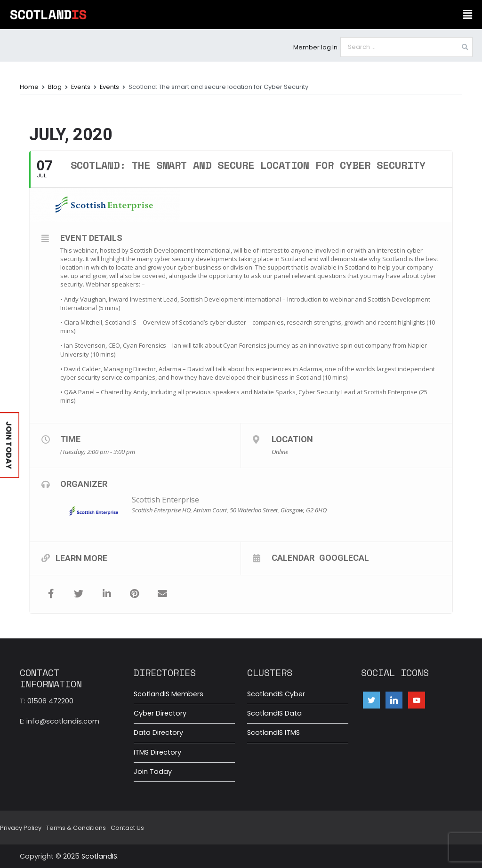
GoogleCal (344, 557)
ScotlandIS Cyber (276, 694)
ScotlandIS (99, 856)
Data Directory (158, 733)
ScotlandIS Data (274, 713)
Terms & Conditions (76, 828)
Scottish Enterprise (165, 500)
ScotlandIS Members (169, 694)
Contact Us (127, 828)
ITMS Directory (157, 752)
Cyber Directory (160, 713)
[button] (467, 15)
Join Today (153, 772)
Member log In (315, 47)
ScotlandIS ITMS (273, 733)
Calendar (293, 557)
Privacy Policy (21, 828)
